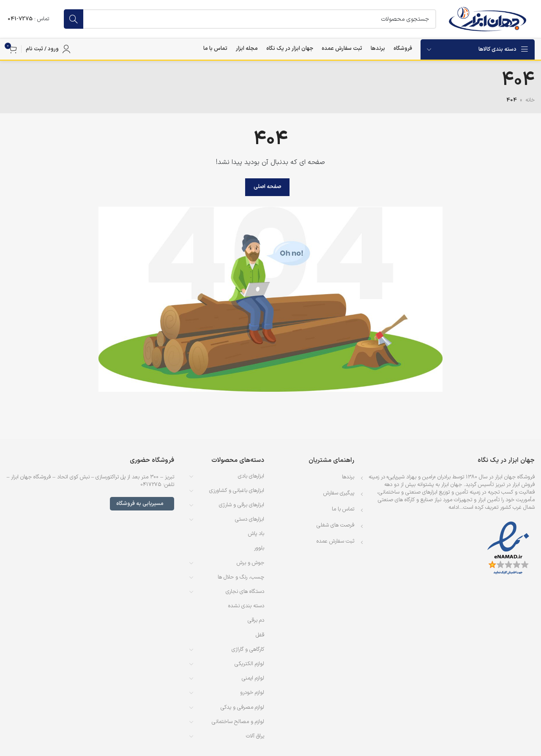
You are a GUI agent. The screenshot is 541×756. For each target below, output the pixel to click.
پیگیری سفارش (339, 493)
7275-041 (20, 19)
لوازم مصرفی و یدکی (242, 707)
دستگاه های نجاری (245, 592)
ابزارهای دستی (250, 519)
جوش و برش (250, 563)
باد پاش (256, 534)
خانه (530, 100)
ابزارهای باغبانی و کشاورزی (237, 491)
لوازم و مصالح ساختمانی (238, 722)
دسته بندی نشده (246, 606)
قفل (260, 635)
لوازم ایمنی (253, 678)
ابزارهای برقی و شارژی (242, 505)
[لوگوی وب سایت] (488, 19)
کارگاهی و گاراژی (248, 650)
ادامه (454, 508)
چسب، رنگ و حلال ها (241, 577)
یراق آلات (255, 736)
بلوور (259, 548)
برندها (348, 477)
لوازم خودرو (252, 693)
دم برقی (256, 620)
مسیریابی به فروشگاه (142, 504)
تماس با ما (343, 509)
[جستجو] (250, 19)
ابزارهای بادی (251, 476)
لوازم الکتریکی (249, 664)
